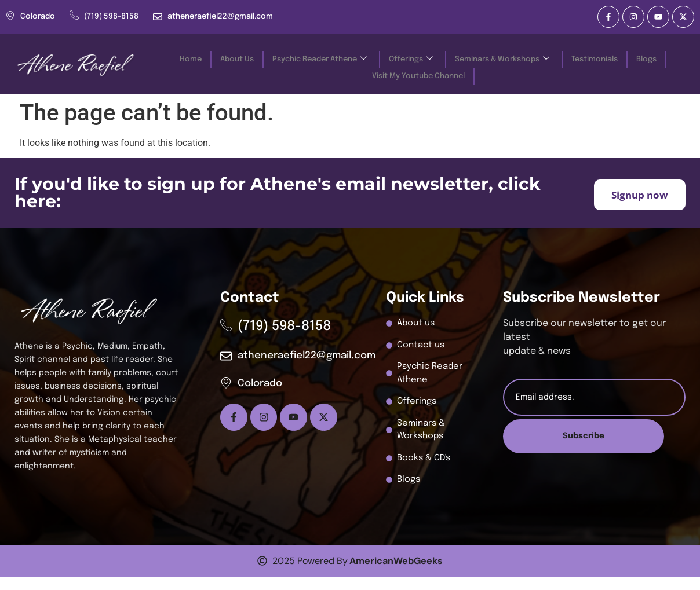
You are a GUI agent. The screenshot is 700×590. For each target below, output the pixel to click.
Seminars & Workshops (502, 58)
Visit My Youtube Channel (418, 73)
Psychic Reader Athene (320, 58)
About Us (237, 58)
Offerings (411, 58)
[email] (594, 397)
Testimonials (595, 58)
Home (191, 58)
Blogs (646, 58)
